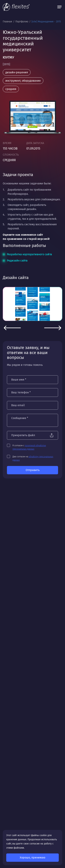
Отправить (33, 470)
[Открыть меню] (59, 7)
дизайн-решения (17, 72)
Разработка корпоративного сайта (29, 254)
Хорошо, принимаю (33, 858)
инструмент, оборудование (23, 81)
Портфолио (22, 22)
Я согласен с (29, 447)
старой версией (38, 239)
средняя (11, 89)
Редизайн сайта (17, 261)
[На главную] (16, 7)
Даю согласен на (33, 458)
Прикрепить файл (23, 435)
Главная (8, 22)
